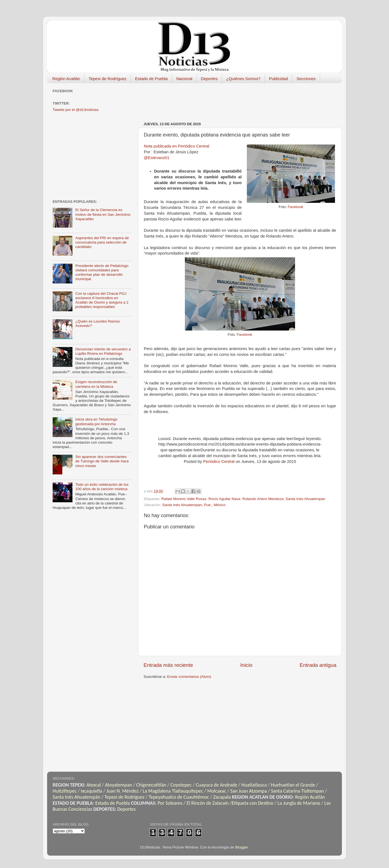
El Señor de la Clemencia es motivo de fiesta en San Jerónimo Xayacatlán (103, 214)
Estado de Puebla (151, 79)
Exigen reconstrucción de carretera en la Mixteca (96, 384)
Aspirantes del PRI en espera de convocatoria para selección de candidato (102, 242)
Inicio (246, 665)
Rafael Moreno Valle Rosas (184, 499)
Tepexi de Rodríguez (108, 79)
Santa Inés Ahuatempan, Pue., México (194, 505)
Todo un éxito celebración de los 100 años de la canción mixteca (102, 487)
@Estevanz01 (157, 158)
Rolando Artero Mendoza (263, 499)
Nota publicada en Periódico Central (177, 146)
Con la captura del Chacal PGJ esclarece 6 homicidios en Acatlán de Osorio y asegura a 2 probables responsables (102, 300)
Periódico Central (219, 462)
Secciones (306, 79)
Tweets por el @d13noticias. (76, 110)
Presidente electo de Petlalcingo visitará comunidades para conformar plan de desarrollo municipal (102, 272)
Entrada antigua (318, 665)
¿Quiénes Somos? (243, 79)
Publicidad (278, 79)
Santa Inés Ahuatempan (306, 499)
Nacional (184, 79)
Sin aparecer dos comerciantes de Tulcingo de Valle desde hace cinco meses (102, 461)
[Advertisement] (244, 100)
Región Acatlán (66, 79)
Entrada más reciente (168, 665)
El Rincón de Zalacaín (208, 803)
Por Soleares (170, 803)
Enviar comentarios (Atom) (189, 677)
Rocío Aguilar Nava (225, 499)
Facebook (295, 207)
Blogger (242, 847)
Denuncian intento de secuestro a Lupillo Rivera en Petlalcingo (103, 351)
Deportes (209, 79)
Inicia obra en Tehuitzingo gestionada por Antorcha (96, 421)
